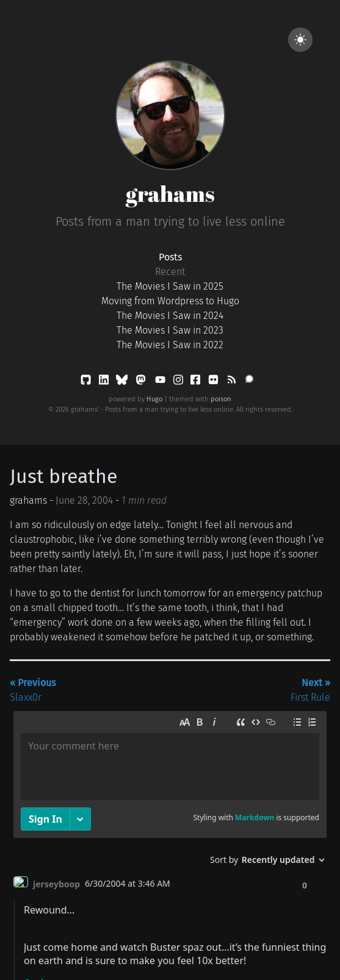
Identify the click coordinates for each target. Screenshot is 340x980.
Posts (170, 257)
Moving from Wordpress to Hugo (170, 301)
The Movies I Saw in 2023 (170, 330)
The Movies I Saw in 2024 (170, 316)
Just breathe (63, 476)
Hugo (154, 399)
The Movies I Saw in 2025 (170, 286)
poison (221, 399)
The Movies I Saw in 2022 (170, 345)
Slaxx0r (33, 690)
